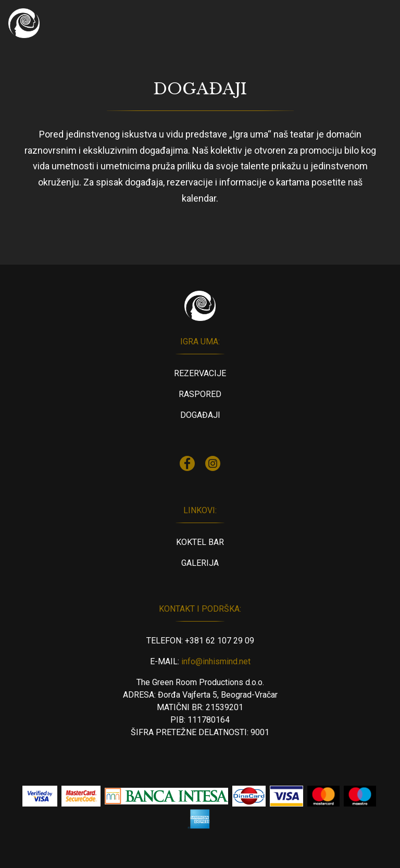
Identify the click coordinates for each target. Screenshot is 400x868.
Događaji (200, 415)
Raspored (200, 394)
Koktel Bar (200, 542)
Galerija (200, 563)
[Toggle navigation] (377, 23)
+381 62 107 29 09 (220, 641)
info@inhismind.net (216, 661)
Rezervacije (200, 373)
